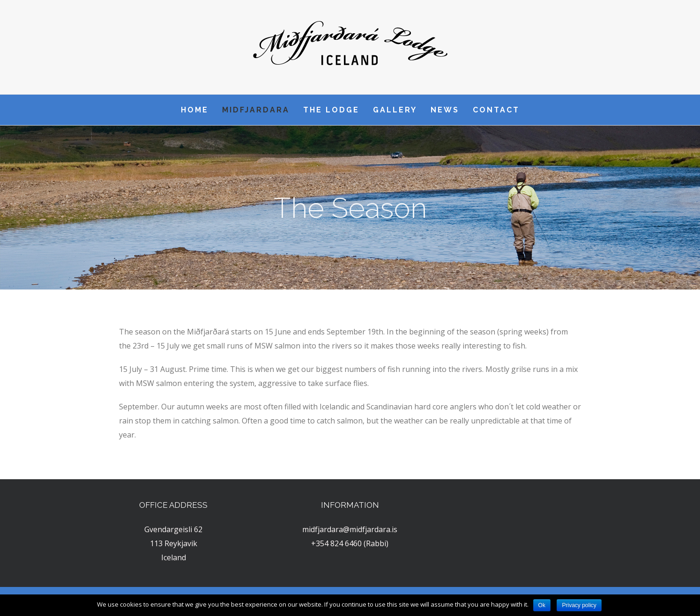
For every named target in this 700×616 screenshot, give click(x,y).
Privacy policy (579, 605)
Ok (542, 605)
